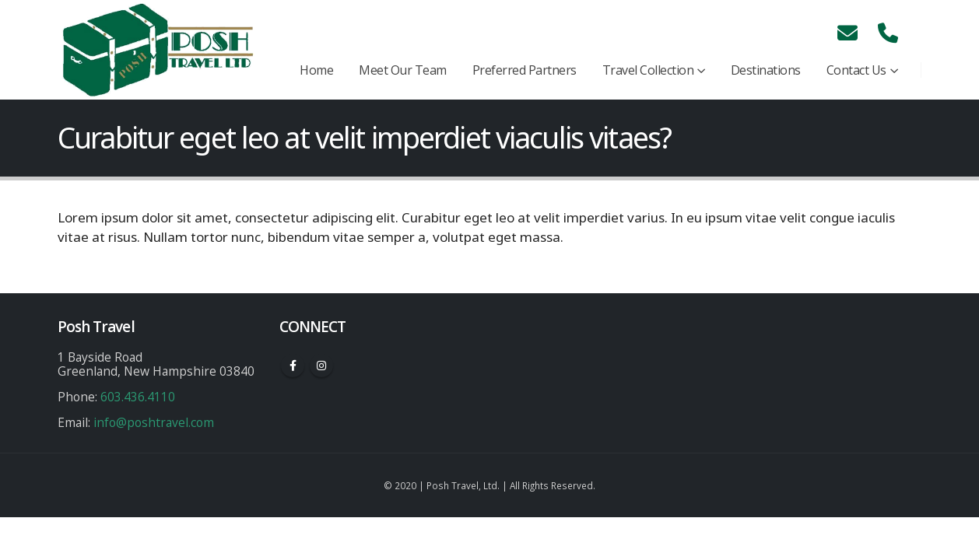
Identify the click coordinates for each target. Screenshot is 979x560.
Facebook (293, 366)
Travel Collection (648, 70)
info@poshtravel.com (154, 422)
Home (316, 70)
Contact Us (856, 70)
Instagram (321, 366)
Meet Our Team (403, 70)
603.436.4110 (138, 397)
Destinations (766, 70)
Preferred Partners (525, 70)
